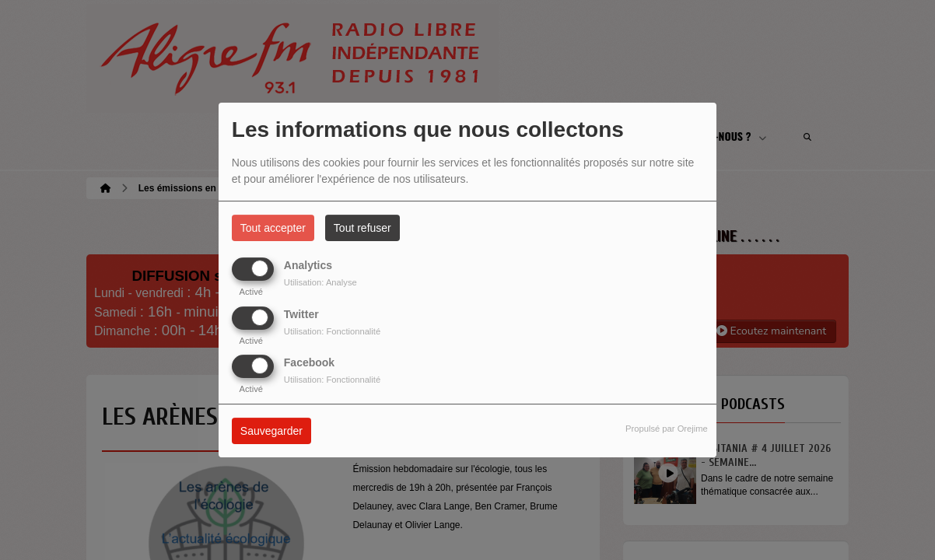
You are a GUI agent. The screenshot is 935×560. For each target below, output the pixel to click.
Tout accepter (273, 228)
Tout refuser (362, 228)
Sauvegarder (271, 431)
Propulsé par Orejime (667, 429)
